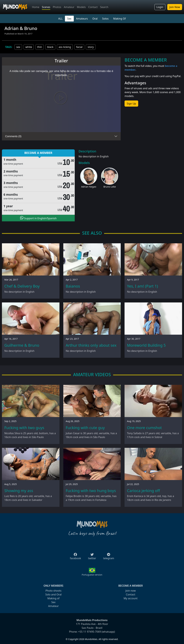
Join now (130, 591)
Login (160, 7)
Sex (69, 19)
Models (81, 7)
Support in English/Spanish (38, 218)
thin (40, 47)
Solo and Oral (53, 594)
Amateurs (82, 19)
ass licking (65, 47)
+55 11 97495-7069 (90, 632)
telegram (109, 557)
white (29, 47)
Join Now (175, 7)
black (50, 47)
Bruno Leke (110, 187)
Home (36, 7)
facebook (75, 557)
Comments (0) (13, 136)
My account (130, 598)
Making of (53, 598)
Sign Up (131, 104)
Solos (105, 19)
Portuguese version (92, 575)
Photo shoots (53, 591)
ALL (61, 19)
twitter (92, 557)
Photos (57, 7)
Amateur (69, 7)
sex (18, 47)
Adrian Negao (89, 187)
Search (104, 7)
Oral (95, 19)
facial (79, 47)
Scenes (46, 7)
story (91, 47)
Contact (93, 7)
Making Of (119, 19)
